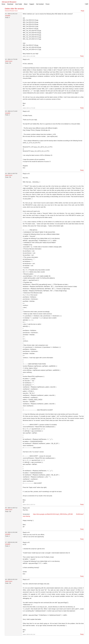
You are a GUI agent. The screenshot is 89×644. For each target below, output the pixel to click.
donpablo (8, 16)
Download (10, 4)
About (26, 4)
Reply (83, 11)
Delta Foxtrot (9, 61)
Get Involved (40, 4)
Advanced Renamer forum (11, 11)
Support (32, 4)
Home (3, 4)
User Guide (19, 4)
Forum (48, 4)
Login (87, 4)
